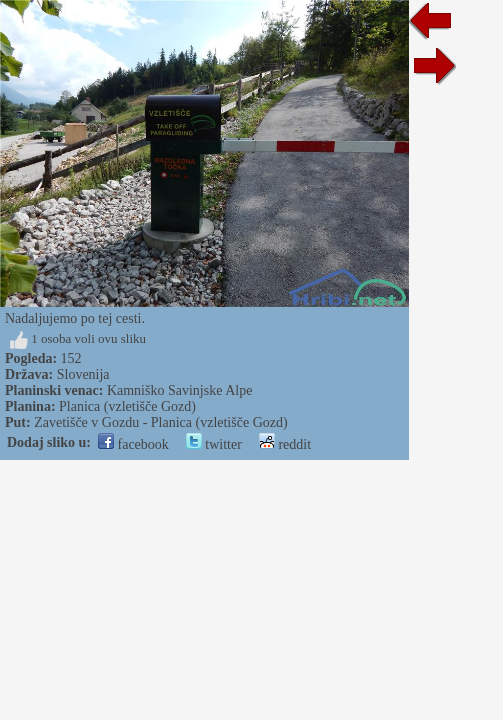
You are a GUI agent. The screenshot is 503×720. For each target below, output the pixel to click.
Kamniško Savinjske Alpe (179, 390)
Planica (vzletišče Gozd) (127, 406)
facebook (133, 444)
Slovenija (83, 374)
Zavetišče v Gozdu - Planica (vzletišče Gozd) (160, 422)
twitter (214, 444)
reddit (285, 444)
